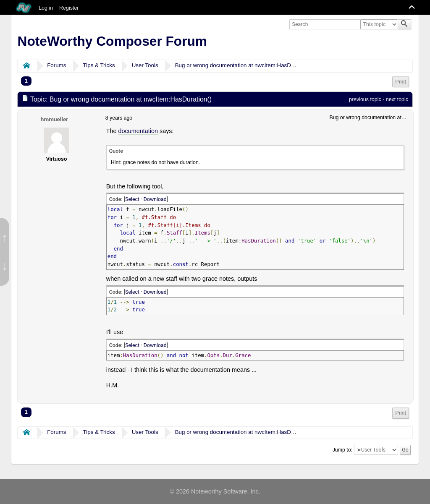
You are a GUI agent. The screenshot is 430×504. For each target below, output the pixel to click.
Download (155, 199)
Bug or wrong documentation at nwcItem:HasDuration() (244, 65)
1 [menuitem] (26, 81)
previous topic (365, 99)
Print (401, 82)
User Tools (145, 65)
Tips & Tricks (99, 65)
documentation (138, 131)
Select (132, 199)
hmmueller (54, 119)
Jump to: (342, 450)
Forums (56, 65)
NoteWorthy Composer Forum (112, 41)
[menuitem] (401, 82)
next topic (397, 99)
